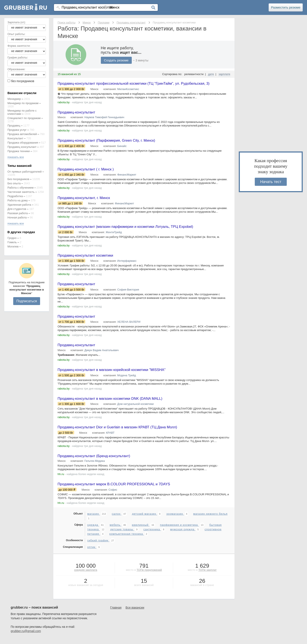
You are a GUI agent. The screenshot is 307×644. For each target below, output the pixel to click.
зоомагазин (175, 518)
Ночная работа (17, 217)
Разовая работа (18, 213)
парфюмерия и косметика (179, 529)
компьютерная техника (127, 538)
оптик (92, 552)
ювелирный (141, 529)
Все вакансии (135, 612)
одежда (93, 529)
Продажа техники (19, 151)
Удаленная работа (19, 205)
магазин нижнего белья (210, 518)
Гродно (12, 238)
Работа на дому (18, 200)
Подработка (15, 196)
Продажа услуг (17, 130)
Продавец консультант (22, 147)
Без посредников (18, 179)
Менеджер (14, 99)
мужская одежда (183, 534)
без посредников (23, 81)
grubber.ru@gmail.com (26, 635)
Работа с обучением (20, 188)
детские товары (122, 534)
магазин (94, 518)
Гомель (12, 242)
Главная (116, 612)
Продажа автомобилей (22, 134)
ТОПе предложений (149, 574)
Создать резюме (117, 60)
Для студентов (17, 209)
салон (117, 518)
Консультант (15, 138)
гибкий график (98, 545)
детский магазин (145, 518)
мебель (115, 529)
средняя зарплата (86, 574)
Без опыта (14, 183)
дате (211, 74)
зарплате (224, 74)
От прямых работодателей (25, 172)
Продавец (14, 126)
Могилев (13, 246)
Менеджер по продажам (23, 103)
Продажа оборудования (23, 143)
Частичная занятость (21, 192)
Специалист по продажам (24, 118)
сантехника (152, 534)
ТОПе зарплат (207, 574)
